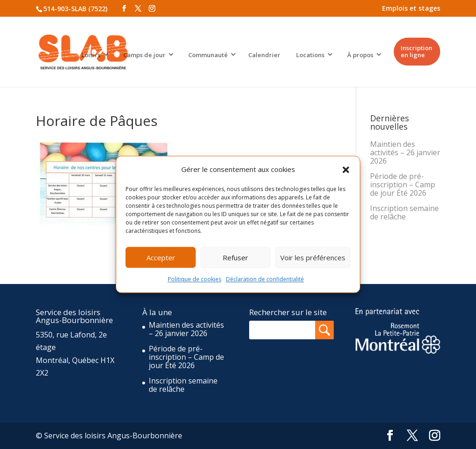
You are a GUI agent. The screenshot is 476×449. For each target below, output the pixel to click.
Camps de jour (144, 55)
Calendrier (264, 55)
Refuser (235, 258)
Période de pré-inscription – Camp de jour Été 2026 (403, 185)
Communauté (208, 55)
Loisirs (91, 55)
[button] (346, 170)
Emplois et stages (411, 8)
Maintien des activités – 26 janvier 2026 (405, 152)
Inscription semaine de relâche (404, 212)
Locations (310, 55)
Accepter (161, 258)
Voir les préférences (313, 258)
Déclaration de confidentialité (265, 280)
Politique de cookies (195, 280)
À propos (360, 55)
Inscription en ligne (416, 51)
